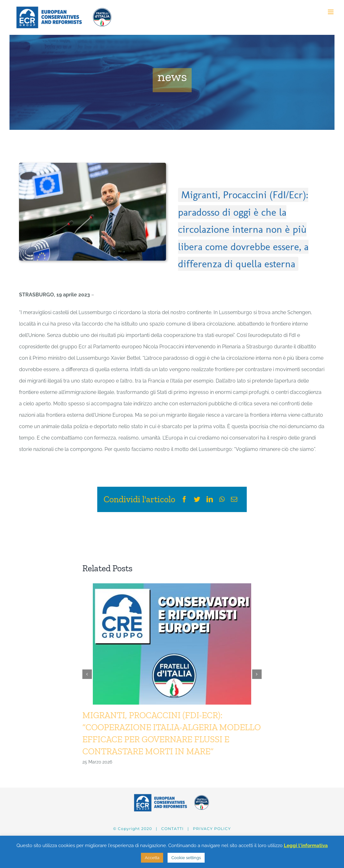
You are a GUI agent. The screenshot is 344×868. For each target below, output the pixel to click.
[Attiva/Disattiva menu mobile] (331, 12)
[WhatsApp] (222, 499)
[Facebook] (184, 499)
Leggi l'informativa (306, 846)
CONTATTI (172, 829)
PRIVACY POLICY (212, 829)
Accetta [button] (152, 858)
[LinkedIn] (210, 499)
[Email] (234, 499)
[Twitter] (197, 499)
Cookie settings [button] (186, 858)
